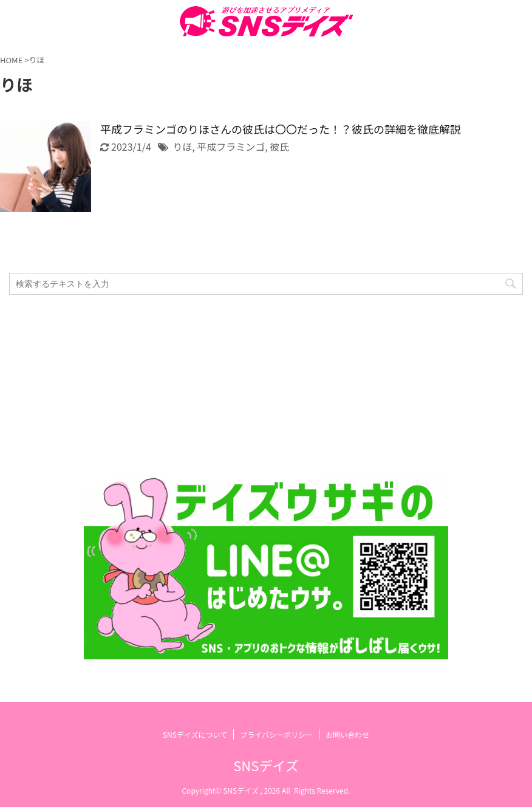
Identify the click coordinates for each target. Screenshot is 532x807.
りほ (182, 146)
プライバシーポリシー (276, 734)
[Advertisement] (260, 386)
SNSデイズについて (195, 734)
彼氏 (279, 146)
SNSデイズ (266, 765)
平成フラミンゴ (231, 146)
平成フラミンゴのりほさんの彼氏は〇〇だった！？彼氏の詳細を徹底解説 (281, 129)
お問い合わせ (347, 734)
